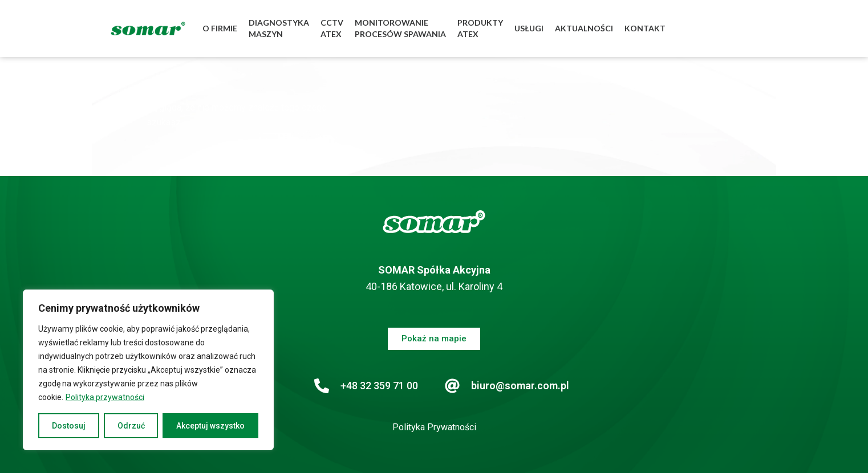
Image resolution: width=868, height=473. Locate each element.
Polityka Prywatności (434, 427)
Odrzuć (131, 426)
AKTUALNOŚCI (584, 28)
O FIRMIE (220, 28)
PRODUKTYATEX (480, 28)
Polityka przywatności (105, 397)
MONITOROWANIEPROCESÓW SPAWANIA (400, 28)
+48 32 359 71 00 (379, 386)
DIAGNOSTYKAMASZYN (279, 28)
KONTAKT (645, 28)
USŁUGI (529, 28)
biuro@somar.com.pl (520, 386)
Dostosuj (69, 426)
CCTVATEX (332, 28)
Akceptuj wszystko (210, 426)
